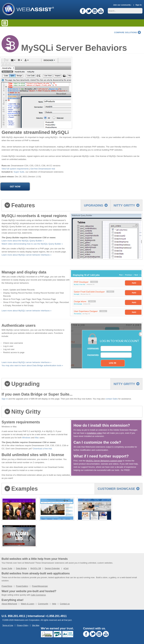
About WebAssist (9, 604)
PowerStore (7, 586)
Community (43, 604)
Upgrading (96, 205)
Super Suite (19, 172)
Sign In (139, 5)
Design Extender (52, 568)
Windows (26, 438)
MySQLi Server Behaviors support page (104, 461)
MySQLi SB (36, 568)
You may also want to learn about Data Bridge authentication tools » (32, 365)
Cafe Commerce (38, 595)
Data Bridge (21, 568)
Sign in (5, 399)
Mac (37, 438)
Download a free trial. (43, 449)
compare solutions (127, 32)
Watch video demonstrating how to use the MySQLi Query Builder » (32, 244)
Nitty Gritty (127, 205)
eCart (66, 568)
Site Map (36, 625)
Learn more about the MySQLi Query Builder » (23, 241)
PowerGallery (22, 586)
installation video (94, 433)
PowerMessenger (40, 586)
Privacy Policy (23, 625)
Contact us (65, 604)
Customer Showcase (119, 489)
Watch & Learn (28, 604)
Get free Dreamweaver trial (43, 169)
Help (54, 604)
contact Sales (112, 399)
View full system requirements (15, 169)
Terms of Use (8, 625)
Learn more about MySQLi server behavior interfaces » (27, 255)
